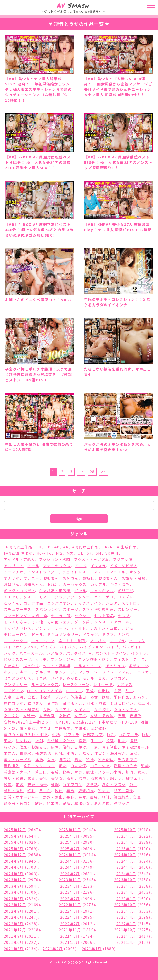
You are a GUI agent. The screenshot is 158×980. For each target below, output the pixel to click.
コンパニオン (59, 603)
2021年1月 (92, 949)
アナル (33, 566)
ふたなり (12, 666)
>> (104, 472)
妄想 (122, 716)
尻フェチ (71, 734)
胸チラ (116, 778)
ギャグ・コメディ (19, 591)
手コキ (96, 741)
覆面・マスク (114, 785)
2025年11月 (70, 830)
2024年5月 (70, 867)
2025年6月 (14, 842)
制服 (106, 697)
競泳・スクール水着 (104, 772)
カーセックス (75, 584)
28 (92, 472)
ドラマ (108, 634)
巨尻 (146, 734)
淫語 (39, 759)
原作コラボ (14, 703)
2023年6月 (14, 892)
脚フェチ (134, 778)
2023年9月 (14, 886)
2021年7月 (126, 936)
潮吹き (65, 759)
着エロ (41, 772)
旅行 (67, 747)
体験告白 (78, 697)
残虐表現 (43, 753)
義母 (83, 778)
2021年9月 (14, 936)
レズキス (125, 684)
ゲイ (98, 597)
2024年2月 (70, 874)
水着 (71, 753)
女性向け (12, 716)
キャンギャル (102, 591)
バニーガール (31, 653)
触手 (133, 785)
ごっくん (12, 603)
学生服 (81, 728)
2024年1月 (126, 874)
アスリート (14, 566)
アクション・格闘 (55, 559)
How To (44, 553)
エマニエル (115, 572)
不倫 (90, 691)
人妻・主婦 (14, 697)
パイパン (68, 647)
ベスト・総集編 (57, 666)
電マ (82, 797)
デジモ (127, 628)
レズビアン (13, 691)
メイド (57, 678)
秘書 (67, 772)
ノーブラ (117, 641)
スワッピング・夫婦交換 (25, 616)
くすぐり (12, 597)
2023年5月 (70, 892)
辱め (70, 791)
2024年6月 (14, 867)
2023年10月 (125, 880)
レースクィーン (76, 684)
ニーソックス (16, 641)
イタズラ (98, 566)
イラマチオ (14, 572)
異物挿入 (12, 766)
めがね (72, 678)
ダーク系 (82, 622)
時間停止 (110, 747)
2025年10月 (125, 830)
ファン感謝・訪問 (94, 659)
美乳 (43, 778)
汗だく (85, 753)
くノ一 (45, 597)
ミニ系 (41, 678)
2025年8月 (70, 836)
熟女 (78, 759)
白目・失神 (100, 766)
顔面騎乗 (121, 797)
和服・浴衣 (96, 703)
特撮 (90, 759)
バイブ (113, 647)
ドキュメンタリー (63, 634)
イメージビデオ (124, 566)
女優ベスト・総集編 (22, 709)
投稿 (110, 741)
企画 (31, 697)
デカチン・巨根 (104, 628)
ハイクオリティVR (20, 647)
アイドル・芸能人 (19, 559)
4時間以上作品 (85, 547)
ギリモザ (126, 591)
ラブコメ (118, 678)
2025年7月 (126, 836)
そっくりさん (16, 622)
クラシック (64, 597)
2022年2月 (70, 924)
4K (66, 547)
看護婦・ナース (18, 772)
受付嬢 (53, 703)
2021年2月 (53, 949)
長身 (70, 797)
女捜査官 (47, 716)
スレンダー (128, 609)
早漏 (94, 747)
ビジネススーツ (18, 659)
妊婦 (145, 722)
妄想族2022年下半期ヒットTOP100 (105, 722)
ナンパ (123, 634)
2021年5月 (70, 942)
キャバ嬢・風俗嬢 (55, 591)
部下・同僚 (123, 791)
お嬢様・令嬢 (134, 578)
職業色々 (98, 778)
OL (80, 553)
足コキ (45, 791)
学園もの (63, 728)
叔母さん (35, 703)
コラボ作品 (33, 603)
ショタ (111, 603)
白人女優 (78, 766)
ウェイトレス (74, 572)
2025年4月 (126, 842)
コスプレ (126, 597)
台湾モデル (73, 703)
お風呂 (53, 584)
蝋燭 (55, 785)
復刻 (39, 741)
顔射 (106, 797)
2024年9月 (14, 861)
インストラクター (43, 572)
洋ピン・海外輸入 (110, 753)
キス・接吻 (120, 584)
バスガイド (132, 647)
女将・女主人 (126, 709)
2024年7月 (126, 861)
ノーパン (98, 641)
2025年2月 (70, 849)
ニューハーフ (43, 641)
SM (99, 553)
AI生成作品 (127, 547)
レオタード (103, 684)
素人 (142, 772)
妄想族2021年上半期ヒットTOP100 (36, 722)
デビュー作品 (16, 634)
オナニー (31, 578)
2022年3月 (14, 924)
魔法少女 (82, 803)
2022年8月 (70, 911)
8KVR (108, 547)
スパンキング (47, 609)
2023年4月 (126, 892)
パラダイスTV (79, 653)
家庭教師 (98, 728)
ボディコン (138, 666)
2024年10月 (125, 855)
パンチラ (139, 653)
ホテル (10, 672)
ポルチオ (43, 672)
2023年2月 (70, 899)
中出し (104, 691)
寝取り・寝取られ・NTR (26, 734)
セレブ (124, 616)
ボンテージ (65, 672)
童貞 (78, 772)
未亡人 (10, 753)
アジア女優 (123, 559)
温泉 (51, 759)
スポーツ (71, 609)
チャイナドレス (18, 628)
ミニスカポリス (18, 678)
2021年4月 (126, 942)
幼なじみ (24, 741)
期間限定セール (135, 747)
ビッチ (41, 659)
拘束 (122, 741)
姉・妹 (10, 728)
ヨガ (102, 678)
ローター (74, 691)
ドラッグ (90, 634)
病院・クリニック (39, 766)
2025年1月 (126, 849)
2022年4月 (126, 917)
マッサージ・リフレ (96, 672)
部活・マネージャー (21, 797)
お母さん (12, 584)
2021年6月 (14, 942)
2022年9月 (14, 911)
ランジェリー (16, 684)
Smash (73, 5)
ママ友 (124, 672)
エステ (96, 572)
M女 (59, 553)
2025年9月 (14, 836)
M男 (70, 553)
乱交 (129, 691)
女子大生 (82, 709)
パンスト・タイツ (111, 653)
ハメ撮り (55, 653)
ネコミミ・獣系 (72, 641)
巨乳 (111, 734)
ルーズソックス (45, 684)
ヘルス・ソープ (88, 666)
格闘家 (26, 753)
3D (39, 547)
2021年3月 (14, 949)
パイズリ (48, 647)
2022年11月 (70, 905)
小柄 (56, 734)
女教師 (65, 716)
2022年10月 (125, 905)
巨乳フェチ (128, 734)
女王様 (80, 716)
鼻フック (122, 803)
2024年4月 (126, 867)
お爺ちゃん (33, 584)
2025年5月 (70, 842)
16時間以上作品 (18, 547)
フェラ (139, 659)
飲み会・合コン (18, 803)
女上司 (143, 703)
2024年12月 (15, 855)
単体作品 (122, 697)
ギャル (80, 591)
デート (61, 628)
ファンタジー (62, 659)
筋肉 (130, 772)
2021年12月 (15, 930)
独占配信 (106, 759)
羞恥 (71, 778)
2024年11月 (70, 855)
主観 (117, 691)
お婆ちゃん (108, 578)
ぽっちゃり (115, 666)
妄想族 (136, 716)
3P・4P (53, 547)
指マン (10, 747)
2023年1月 (126, 899)
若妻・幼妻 (37, 785)
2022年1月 (126, 924)
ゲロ (110, 597)
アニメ (81, 566)
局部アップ (93, 734)
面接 (94, 797)
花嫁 (20, 785)
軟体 (59, 791)
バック (10, 653)
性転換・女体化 (61, 741)
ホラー (26, 672)
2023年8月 (70, 886)
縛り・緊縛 (14, 778)
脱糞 (8, 785)
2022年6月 (14, 917)
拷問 (134, 741)
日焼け (80, 747)
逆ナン (104, 791)
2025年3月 (14, 849)
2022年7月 (126, 911)
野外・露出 (53, 797)
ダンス (100, 622)
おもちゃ (51, 578)
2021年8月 (70, 936)
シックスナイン (88, 603)
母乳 (59, 753)
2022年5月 (70, 917)
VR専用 (112, 553)
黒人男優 (102, 803)
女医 (47, 709)
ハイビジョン (91, 647)
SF (89, 553)
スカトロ (129, 603)
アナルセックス (57, 566)
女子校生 (102, 709)
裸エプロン (73, 785)
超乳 (31, 791)
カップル (98, 584)
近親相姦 (86, 791)
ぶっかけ (31, 666)
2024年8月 (70, 861)
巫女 (8, 741)
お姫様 (88, 578)
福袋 (55, 772)
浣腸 (134, 753)
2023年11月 (70, 880)
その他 (37, 622)
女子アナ (63, 709)
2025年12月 (15, 830)
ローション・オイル (45, 691)
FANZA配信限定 (18, 553)
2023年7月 (126, 886)
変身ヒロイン (122, 703)
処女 (94, 697)
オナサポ (12, 578)
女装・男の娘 (102, 716)
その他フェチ (59, 622)
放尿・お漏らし (33, 747)
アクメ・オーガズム (92, 559)
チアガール (120, 622)
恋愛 (83, 741)
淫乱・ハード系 (18, 759)
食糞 (137, 797)
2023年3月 (14, 899)
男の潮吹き (128, 759)
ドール (37, 634)
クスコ (29, 597)
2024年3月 (14, 874)
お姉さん (71, 578)
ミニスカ (141, 672)
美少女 (57, 778)
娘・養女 (28, 728)
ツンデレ (43, 628)
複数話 (92, 785)
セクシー (83, 616)
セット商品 (104, 616)
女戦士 (29, 716)
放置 (55, 747)
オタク (135, 572)
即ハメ (139, 697)
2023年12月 (15, 880)
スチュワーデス (18, 609)
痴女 (63, 766)
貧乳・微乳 (14, 791)
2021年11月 (70, 930)
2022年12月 (15, 905)
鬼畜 (67, 803)
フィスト (121, 659)
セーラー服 (61, 616)
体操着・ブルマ (53, 697)
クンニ (84, 597)
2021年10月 (125, 930)
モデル (88, 678)
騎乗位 (53, 803)
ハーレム (137, 641)
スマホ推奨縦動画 (98, 609)
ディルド (78, 628)
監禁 (145, 766)
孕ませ (45, 728)
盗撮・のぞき (125, 766)
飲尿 (39, 803)
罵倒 (31, 778)
